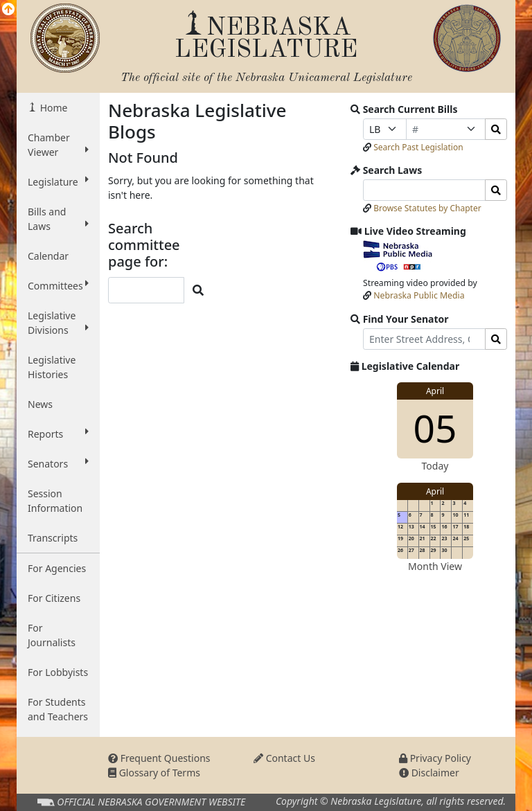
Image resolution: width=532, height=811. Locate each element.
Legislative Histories (52, 367)
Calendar (48, 256)
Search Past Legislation (418, 147)
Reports (58, 434)
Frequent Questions (159, 758)
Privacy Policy (435, 758)
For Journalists (52, 635)
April (435, 391)
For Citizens (54, 598)
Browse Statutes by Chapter (427, 208)
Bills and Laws (58, 219)
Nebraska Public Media (419, 295)
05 (435, 428)
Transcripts (53, 538)
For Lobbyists (58, 672)
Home (52, 108)
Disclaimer (429, 773)
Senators (58, 463)
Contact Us (284, 758)
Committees (58, 285)
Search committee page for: (144, 245)
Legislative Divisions (58, 323)
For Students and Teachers (58, 709)
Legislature (58, 181)
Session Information (55, 501)
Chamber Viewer (58, 145)
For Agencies (57, 568)
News (40, 404)
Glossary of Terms (154, 773)
